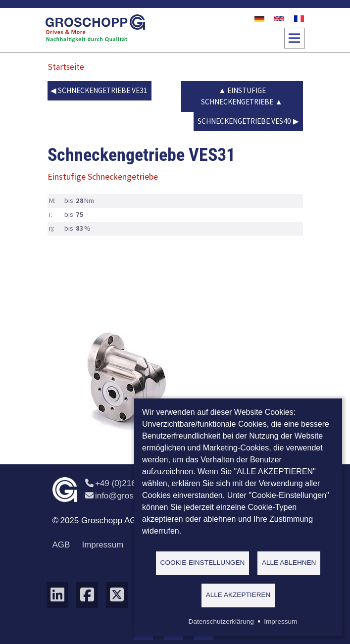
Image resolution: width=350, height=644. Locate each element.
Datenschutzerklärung (221, 621)
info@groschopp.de (130, 496)
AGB (61, 545)
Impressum (102, 545)
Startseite (66, 67)
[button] (127, 380)
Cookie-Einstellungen (203, 563)
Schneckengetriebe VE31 (103, 90)
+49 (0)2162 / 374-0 (127, 483)
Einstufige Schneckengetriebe (237, 96)
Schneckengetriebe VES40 (244, 121)
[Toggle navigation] (295, 38)
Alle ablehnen (289, 563)
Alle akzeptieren (238, 595)
